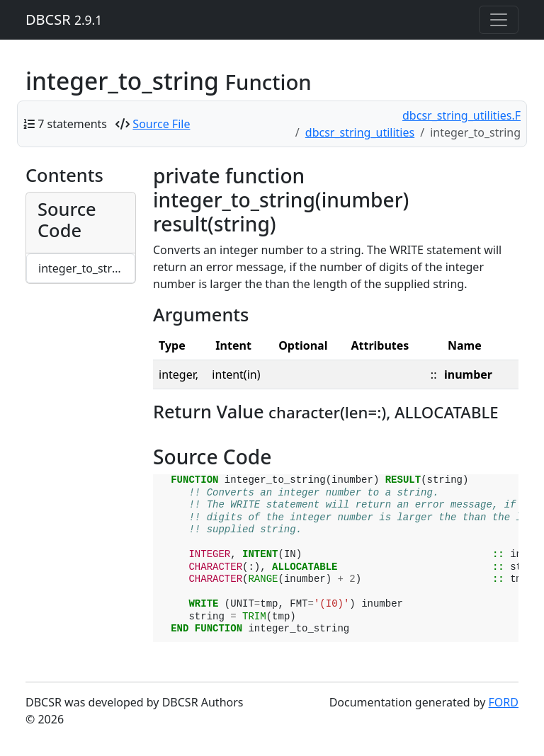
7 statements (72, 124)
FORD (504, 702)
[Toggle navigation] (499, 20)
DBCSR (64, 19)
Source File (161, 124)
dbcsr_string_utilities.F (461, 115)
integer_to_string (84, 268)
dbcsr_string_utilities (360, 132)
